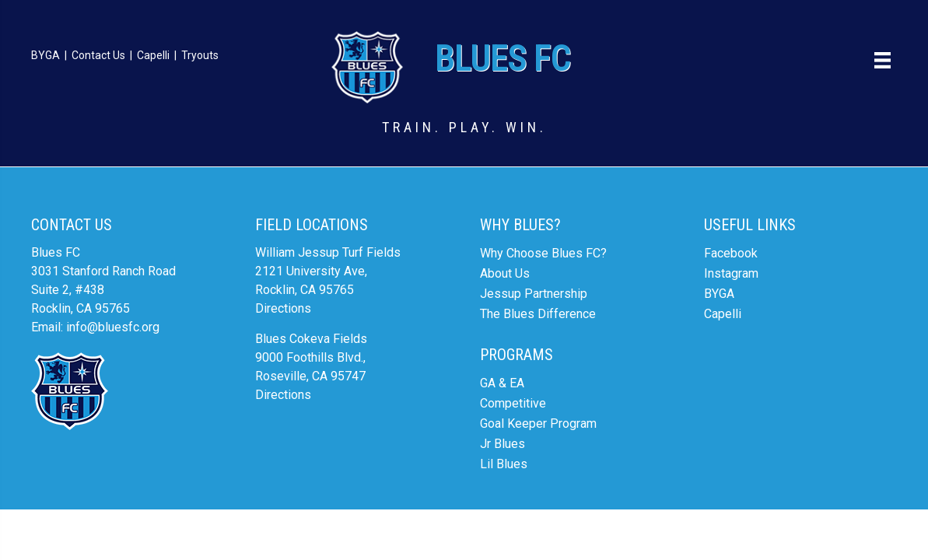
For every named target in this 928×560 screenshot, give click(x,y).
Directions (283, 308)
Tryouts (200, 55)
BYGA (46, 55)
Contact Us (98, 55)
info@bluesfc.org (113, 327)
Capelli (153, 55)
